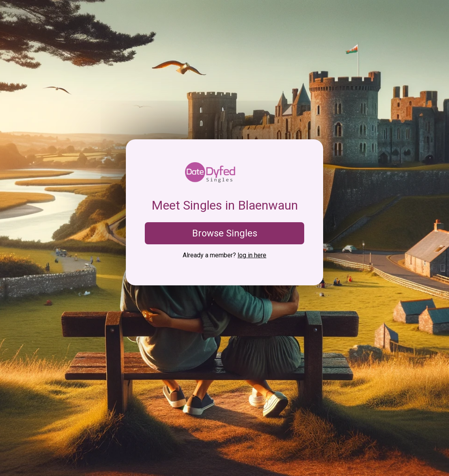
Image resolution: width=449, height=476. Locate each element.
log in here (252, 255)
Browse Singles (225, 233)
